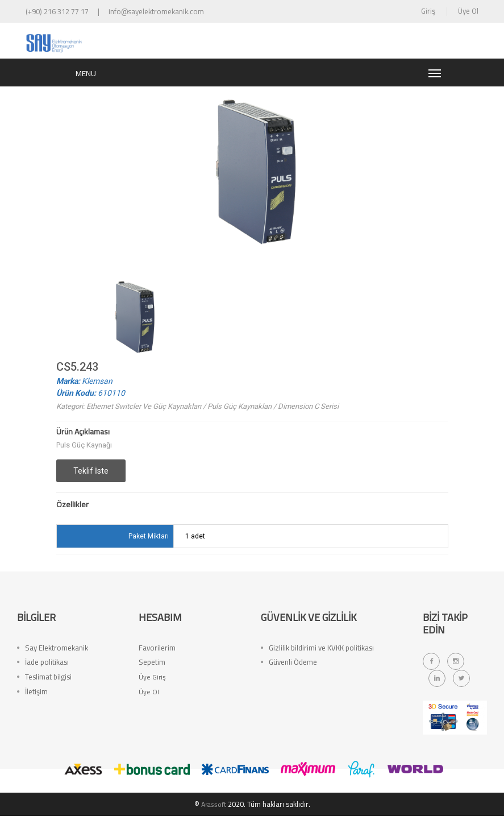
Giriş (428, 11)
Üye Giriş (152, 705)
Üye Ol (468, 11)
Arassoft (214, 825)
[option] (133, 338)
